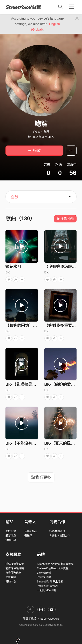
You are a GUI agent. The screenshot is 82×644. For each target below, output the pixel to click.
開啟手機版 (30, 619)
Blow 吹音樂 (44, 573)
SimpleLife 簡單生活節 (50, 582)
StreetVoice (24, 7)
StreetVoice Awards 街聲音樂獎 (55, 564)
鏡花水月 (13, 267)
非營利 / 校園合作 (60, 536)
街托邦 (28, 536)
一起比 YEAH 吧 (46, 590)
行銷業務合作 (57, 531)
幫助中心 (11, 582)
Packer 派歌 (44, 577)
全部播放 (65, 219)
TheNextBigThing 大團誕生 (53, 568)
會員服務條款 (13, 573)
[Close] (77, 18)
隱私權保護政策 (15, 564)
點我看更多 (41, 477)
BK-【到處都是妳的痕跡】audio (34, 384)
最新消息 (11, 536)
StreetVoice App (50, 619)
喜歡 (15, 197)
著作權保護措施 (15, 568)
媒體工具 (11, 540)
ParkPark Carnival (48, 586)
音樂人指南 (31, 531)
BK (8, 272)
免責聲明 (11, 577)
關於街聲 (11, 531)
